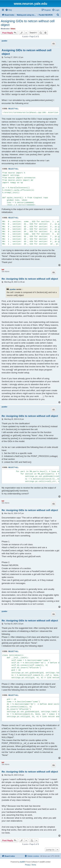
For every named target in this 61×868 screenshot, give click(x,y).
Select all (13, 109)
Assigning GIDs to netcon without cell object (28, 23)
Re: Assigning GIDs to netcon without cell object (30, 279)
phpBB (22, 862)
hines (13, 29)
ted (3, 270)
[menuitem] (9, 10)
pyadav (4, 41)
